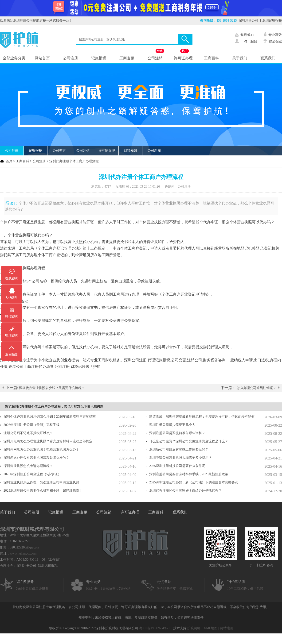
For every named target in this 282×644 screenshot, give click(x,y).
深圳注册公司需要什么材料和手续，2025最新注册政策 (189, 474)
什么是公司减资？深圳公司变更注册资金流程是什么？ (189, 441)
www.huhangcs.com (23, 553)
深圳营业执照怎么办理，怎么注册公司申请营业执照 (41, 482)
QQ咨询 (12, 297)
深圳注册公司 (248, 21)
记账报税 (99, 58)
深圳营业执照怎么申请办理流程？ (28, 466)
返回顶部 (12, 354)
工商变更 (127, 58)
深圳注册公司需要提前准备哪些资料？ (177, 433)
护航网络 (194, 628)
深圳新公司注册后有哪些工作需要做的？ (179, 449)
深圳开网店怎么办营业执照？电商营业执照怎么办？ (41, 449)
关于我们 (240, 58)
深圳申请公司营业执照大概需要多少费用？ (180, 458)
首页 (9, 161)
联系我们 (268, 58)
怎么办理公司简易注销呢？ (256, 388)
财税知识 (130, 151)
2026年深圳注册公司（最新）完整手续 (31, 425)
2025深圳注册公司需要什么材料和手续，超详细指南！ (43, 491)
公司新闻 (154, 151)
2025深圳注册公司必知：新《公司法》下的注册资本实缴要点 (194, 482)
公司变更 (59, 151)
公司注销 (155, 58)
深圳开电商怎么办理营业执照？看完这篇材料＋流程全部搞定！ (50, 441)
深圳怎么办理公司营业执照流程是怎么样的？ (36, 458)
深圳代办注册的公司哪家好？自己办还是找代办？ (185, 491)
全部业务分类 (14, 58)
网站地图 (227, 628)
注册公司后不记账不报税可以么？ (28, 433)
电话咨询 (12, 335)
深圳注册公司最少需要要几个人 (172, 425)
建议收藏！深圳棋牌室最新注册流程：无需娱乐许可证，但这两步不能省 (202, 417)
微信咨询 (12, 316)
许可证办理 (183, 58)
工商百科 (211, 58)
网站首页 (42, 58)
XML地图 (211, 628)
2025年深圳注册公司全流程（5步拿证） (32, 474)
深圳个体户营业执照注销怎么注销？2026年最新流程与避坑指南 (50, 417)
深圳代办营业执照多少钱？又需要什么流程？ (52, 388)
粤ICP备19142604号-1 (155, 628)
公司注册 (70, 58)
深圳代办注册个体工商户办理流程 (74, 161)
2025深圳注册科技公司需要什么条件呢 (177, 466)
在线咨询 (12, 278)
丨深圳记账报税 (270, 21)
